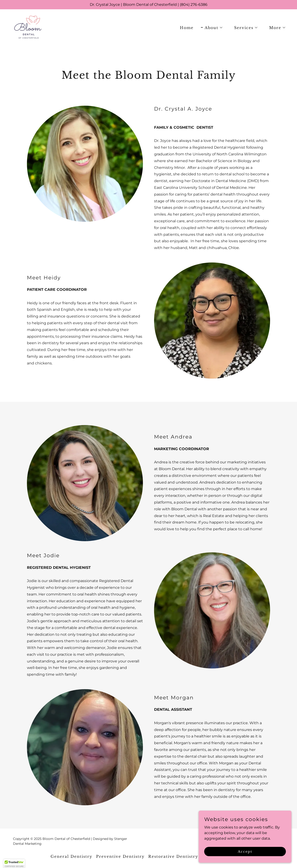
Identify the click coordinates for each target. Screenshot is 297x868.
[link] (27, 27)
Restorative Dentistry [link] (173, 856)
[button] (212, 28)
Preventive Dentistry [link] (120, 856)
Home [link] (187, 28)
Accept (245, 851)
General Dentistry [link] (71, 856)
